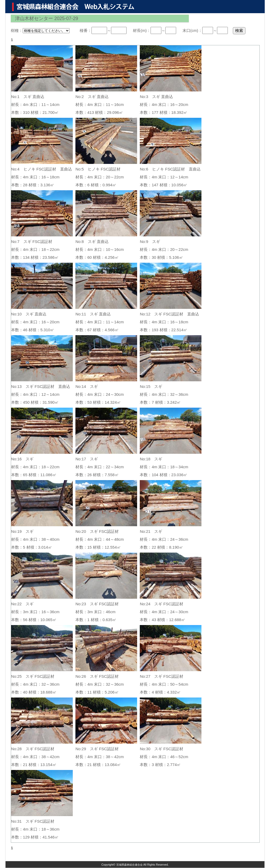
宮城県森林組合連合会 (129, 865)
